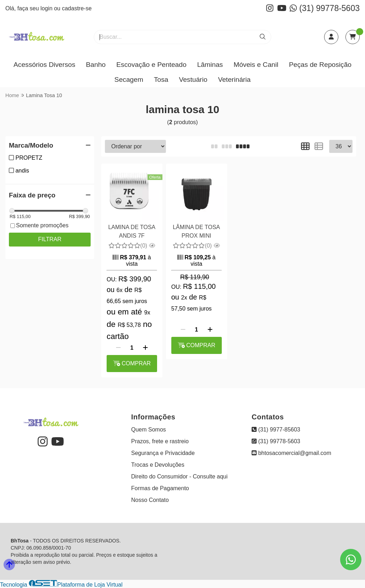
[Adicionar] (145, 348)
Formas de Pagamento (160, 488)
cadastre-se (77, 8)
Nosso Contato (150, 500)
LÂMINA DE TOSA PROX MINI (196, 231)
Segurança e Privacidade (163, 453)
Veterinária (234, 80)
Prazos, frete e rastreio (160, 441)
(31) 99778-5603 (325, 8)
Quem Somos (149, 430)
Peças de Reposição (320, 65)
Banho (96, 65)
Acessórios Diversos (44, 65)
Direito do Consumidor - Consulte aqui (179, 476)
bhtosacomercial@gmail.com (291, 453)
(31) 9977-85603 (276, 430)
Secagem (129, 80)
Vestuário (193, 80)
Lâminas (210, 65)
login (47, 8)
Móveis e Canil (256, 65)
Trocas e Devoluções (158, 465)
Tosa (161, 80)
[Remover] (118, 348)
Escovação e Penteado (151, 65)
